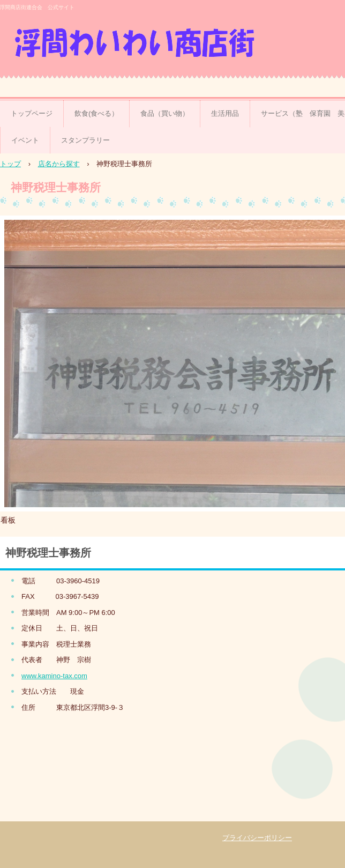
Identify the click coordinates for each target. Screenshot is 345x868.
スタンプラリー (85, 140)
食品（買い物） (165, 113)
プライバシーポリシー (257, 838)
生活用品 (225, 113)
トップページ (32, 113)
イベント (25, 140)
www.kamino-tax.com (54, 676)
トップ (10, 164)
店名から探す (59, 164)
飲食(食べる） (96, 113)
